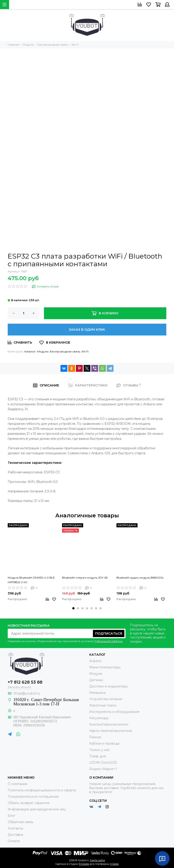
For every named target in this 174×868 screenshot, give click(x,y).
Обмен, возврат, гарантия (29, 803)
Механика (97, 693)
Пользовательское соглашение (33, 797)
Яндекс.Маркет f (103, 769)
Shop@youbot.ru (27, 693)
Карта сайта (97, 860)
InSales (114, 864)
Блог (12, 816)
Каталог (30, 351)
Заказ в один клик (87, 330)
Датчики (96, 680)
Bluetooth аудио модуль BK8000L (140, 578)
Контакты (15, 828)
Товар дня (98, 756)
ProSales (84, 864)
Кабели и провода (104, 743)
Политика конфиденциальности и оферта (42, 790)
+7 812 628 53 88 (25, 682)
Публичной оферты (108, 641)
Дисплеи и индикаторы (108, 686)
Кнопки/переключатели (109, 724)
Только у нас (99, 750)
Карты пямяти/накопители (111, 731)
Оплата (14, 841)
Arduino (95, 661)
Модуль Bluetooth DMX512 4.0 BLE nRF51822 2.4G (31, 580)
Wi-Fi (85, 351)
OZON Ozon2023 (103, 763)
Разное (95, 737)
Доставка (15, 835)
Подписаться (109, 633)
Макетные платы (103, 705)
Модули (43, 351)
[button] (73, 608)
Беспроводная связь (65, 351)
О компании (18, 784)
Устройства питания (106, 699)
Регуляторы (99, 718)
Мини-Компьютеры (105, 667)
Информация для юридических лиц (37, 809)
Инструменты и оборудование (114, 712)
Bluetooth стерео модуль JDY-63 (85, 578)
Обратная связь (21, 822)
